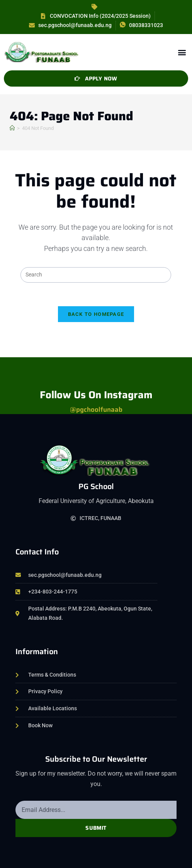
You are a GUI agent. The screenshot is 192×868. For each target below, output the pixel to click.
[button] (182, 52)
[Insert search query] (96, 275)
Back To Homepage (96, 314)
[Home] (12, 128)
